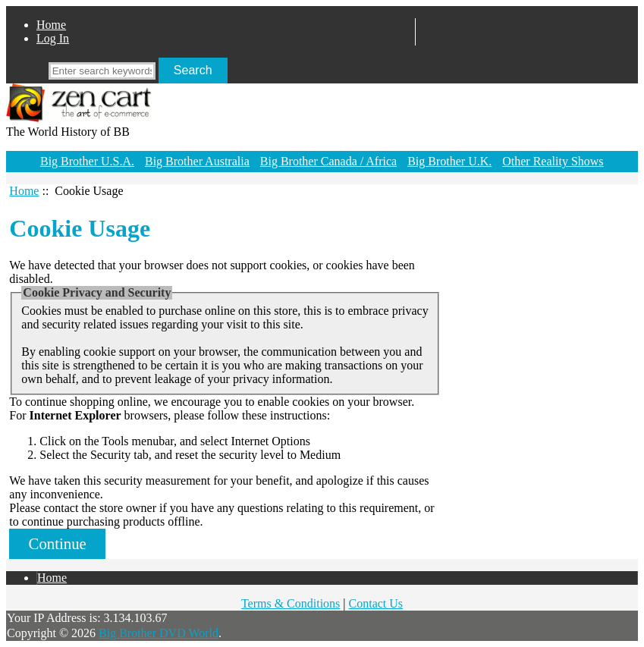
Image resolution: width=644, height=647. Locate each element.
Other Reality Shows (553, 161)
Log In (53, 38)
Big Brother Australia (197, 161)
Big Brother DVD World (159, 633)
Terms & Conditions (291, 603)
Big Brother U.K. (449, 161)
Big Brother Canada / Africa (328, 161)
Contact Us (376, 603)
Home (51, 25)
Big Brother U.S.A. (87, 161)
